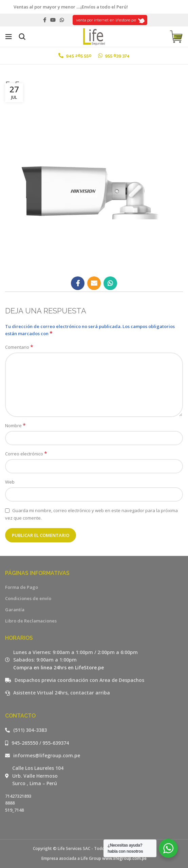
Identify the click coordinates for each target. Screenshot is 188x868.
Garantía (15, 610)
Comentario (19, 347)
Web (10, 482)
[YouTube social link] (53, 20)
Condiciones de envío (28, 598)
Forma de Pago (22, 587)
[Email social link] (94, 283)
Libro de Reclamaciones (31, 621)
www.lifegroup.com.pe (124, 858)
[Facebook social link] (45, 20)
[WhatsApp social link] (62, 20)
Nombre (15, 426)
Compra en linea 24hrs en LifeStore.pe (59, 667)
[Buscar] (22, 37)
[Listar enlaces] (94, 730)
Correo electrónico (26, 454)
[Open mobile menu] (8, 37)
